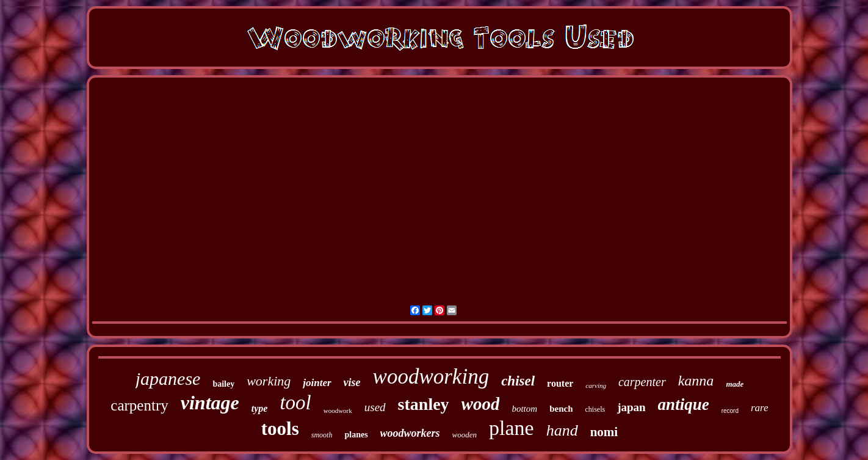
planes (356, 435)
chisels (595, 409)
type (260, 408)
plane (512, 428)
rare (760, 408)
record (730, 411)
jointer (317, 383)
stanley (424, 404)
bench (561, 409)
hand (562, 430)
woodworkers (410, 433)
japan (631, 407)
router (560, 383)
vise (352, 382)
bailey (223, 384)
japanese (168, 378)
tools (280, 429)
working (269, 381)
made (735, 384)
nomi (604, 432)
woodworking (431, 377)
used (375, 407)
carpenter (642, 382)
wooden (465, 435)
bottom (524, 409)
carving (596, 385)
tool (295, 403)
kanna (696, 381)
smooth (322, 435)
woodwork (338, 411)
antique (684, 404)
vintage (210, 403)
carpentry (139, 405)
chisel (518, 381)
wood (481, 404)
